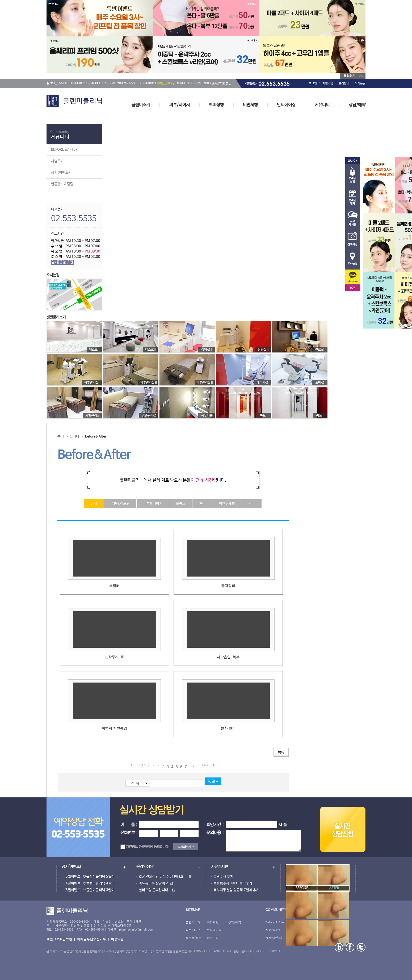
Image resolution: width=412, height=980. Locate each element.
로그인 (313, 83)
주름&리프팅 (120, 504)
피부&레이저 (153, 504)
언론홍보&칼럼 (62, 184)
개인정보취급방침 (59, 939)
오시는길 (360, 83)
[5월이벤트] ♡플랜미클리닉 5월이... (91, 877)
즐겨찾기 (344, 83)
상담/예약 (357, 105)
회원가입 (328, 83)
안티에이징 (286, 105)
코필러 (114, 586)
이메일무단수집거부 (91, 939)
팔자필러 (228, 586)
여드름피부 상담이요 (154, 883)
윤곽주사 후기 (223, 877)
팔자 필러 (228, 728)
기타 (252, 504)
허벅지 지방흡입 (114, 728)
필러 (202, 504)
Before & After (275, 922)
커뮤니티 (322, 105)
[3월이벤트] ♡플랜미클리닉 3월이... (91, 890)
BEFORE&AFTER (64, 150)
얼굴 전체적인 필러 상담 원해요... (163, 877)
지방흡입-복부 (228, 657)
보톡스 (181, 504)
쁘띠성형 (216, 105)
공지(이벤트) (61, 173)
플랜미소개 (141, 105)
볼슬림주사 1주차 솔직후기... (234, 883)
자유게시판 (273, 930)
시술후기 (57, 161)
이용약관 (117, 939)
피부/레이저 (180, 105)
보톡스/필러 (194, 938)
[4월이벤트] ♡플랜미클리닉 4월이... (91, 883)
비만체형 (250, 105)
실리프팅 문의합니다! (154, 890)
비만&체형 (227, 504)
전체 (94, 504)
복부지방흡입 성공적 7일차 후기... (238, 890)
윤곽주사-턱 (114, 657)
